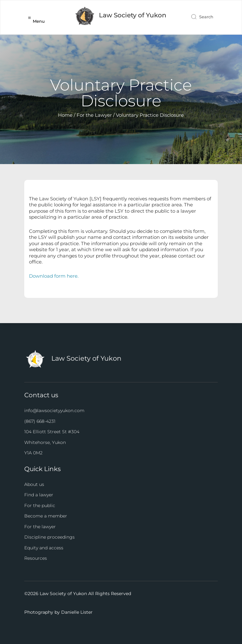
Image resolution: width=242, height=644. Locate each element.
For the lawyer (40, 527)
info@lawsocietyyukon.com (54, 411)
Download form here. (54, 276)
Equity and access (44, 548)
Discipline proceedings (49, 537)
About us (34, 484)
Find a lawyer (39, 495)
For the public (40, 505)
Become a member (46, 516)
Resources (36, 558)
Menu (39, 21)
